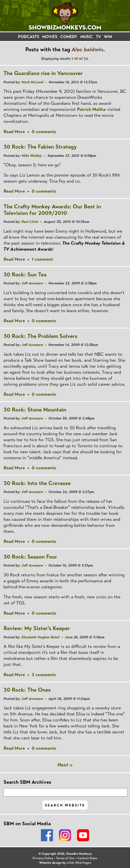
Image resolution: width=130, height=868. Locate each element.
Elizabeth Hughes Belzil (41, 637)
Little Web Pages (79, 863)
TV (98, 37)
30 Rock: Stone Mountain (35, 410)
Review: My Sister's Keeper (37, 628)
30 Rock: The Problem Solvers (40, 336)
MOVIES (50, 37)
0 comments (44, 132)
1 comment (42, 259)
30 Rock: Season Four (30, 557)
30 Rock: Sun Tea (25, 275)
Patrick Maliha (91, 109)
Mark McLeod (32, 82)
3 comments (44, 675)
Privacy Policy (43, 858)
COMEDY (69, 37)
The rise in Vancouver (43, 73)
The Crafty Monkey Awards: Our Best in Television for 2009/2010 (52, 210)
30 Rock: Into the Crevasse (37, 483)
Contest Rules (87, 858)
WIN (108, 37)
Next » (65, 765)
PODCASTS (29, 37)
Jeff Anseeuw (32, 283)
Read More (14, 132)
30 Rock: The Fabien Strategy (40, 147)
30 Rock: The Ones (27, 690)
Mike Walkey (32, 156)
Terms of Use (65, 858)
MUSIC (87, 37)
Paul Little (30, 222)
